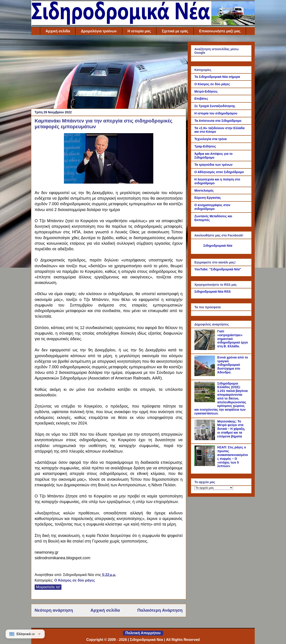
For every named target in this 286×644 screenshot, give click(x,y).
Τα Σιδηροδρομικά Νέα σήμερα (217, 77)
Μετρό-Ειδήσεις (206, 91)
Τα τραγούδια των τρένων (213, 165)
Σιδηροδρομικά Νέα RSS (212, 292)
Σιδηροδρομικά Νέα (218, 246)
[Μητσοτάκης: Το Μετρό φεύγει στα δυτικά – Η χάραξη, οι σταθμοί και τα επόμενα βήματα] (205, 439)
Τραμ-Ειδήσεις (205, 146)
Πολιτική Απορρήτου (143, 633)
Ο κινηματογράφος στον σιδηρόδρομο (212, 207)
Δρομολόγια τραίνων (99, 31)
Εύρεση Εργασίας (208, 198)
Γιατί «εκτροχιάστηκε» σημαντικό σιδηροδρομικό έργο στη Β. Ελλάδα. (233, 339)
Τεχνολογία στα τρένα (210, 139)
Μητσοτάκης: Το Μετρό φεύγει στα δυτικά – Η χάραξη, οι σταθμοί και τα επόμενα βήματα (231, 429)
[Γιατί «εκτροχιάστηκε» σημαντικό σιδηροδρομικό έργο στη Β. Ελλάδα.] (205, 349)
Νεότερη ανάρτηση (54, 610)
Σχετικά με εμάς (175, 31)
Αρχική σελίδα (58, 31)
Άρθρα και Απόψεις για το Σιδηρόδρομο (213, 156)
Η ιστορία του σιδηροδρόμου (216, 113)
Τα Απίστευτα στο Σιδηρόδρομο (218, 121)
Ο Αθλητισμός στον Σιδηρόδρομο (219, 172)
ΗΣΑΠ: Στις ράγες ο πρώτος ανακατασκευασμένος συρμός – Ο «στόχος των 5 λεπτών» (233, 457)
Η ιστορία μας (139, 31)
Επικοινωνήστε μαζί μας (220, 31)
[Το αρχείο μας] (214, 488)
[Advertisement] (109, 73)
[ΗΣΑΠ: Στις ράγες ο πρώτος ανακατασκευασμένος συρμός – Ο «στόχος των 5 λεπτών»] (205, 465)
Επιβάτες (201, 99)
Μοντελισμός (204, 191)
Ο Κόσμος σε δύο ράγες (75, 580)
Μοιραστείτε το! (48, 587)
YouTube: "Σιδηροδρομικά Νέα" (218, 269)
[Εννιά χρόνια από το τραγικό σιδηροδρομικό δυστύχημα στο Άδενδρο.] (205, 375)
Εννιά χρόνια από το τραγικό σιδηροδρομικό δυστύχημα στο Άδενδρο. (233, 365)
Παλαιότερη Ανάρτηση (160, 610)
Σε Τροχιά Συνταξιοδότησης (215, 106)
